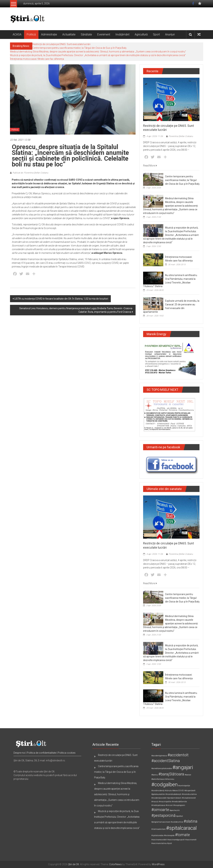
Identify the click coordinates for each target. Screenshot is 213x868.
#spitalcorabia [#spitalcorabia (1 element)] (157, 835)
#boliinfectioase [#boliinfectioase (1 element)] (158, 779)
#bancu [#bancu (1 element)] (155, 775)
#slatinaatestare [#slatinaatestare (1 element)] (158, 829)
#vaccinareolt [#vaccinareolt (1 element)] (191, 840)
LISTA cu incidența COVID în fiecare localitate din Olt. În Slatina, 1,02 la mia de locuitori (61, 299)
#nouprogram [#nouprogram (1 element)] (179, 805)
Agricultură (141, 34)
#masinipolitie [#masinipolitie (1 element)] (165, 802)
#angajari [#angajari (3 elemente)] (183, 767)
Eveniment (104, 34)
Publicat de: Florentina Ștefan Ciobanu (30, 173)
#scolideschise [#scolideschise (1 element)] (177, 822)
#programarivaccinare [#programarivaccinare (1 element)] (161, 822)
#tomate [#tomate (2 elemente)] (182, 835)
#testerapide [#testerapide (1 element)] (169, 835)
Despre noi (19, 753)
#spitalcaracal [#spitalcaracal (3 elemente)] (181, 828)
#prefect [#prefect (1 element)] (180, 816)
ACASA (17, 34)
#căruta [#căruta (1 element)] (168, 791)
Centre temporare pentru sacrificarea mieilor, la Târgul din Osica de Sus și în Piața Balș (79, 48)
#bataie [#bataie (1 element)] (188, 775)
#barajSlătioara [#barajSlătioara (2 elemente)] (171, 774)
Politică (31, 34)
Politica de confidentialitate (42, 753)
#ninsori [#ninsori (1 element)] (169, 805)
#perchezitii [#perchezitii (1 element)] (175, 810)
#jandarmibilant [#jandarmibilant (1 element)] (174, 798)
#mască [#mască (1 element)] (155, 802)
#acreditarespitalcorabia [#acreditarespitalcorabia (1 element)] (162, 768)
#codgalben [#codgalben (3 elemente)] (165, 785)
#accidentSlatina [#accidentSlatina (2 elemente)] (166, 761)
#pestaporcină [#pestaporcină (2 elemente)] (163, 815)
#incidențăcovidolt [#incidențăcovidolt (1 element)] (159, 798)
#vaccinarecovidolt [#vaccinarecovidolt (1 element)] (159, 840)
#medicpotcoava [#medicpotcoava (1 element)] (158, 805)
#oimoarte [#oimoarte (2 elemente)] (160, 810)
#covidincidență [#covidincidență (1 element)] (158, 791)
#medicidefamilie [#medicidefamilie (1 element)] (179, 802)
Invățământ (122, 34)
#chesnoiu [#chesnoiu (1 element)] (170, 779)
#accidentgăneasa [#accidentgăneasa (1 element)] (159, 756)
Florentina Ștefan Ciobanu (181, 136)
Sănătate (86, 34)
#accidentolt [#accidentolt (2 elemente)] (178, 755)
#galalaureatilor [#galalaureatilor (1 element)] (158, 794)
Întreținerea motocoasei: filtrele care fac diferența (37, 59)
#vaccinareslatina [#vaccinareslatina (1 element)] (159, 843)
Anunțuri (170, 34)
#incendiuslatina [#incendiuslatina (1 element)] (189, 794)
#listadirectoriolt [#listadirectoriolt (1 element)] (189, 798)
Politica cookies (67, 753)
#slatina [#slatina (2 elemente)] (191, 821)
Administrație (49, 34)
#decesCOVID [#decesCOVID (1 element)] (178, 791)
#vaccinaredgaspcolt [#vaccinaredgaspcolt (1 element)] (176, 840)
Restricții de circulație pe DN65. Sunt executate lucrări (61, 44)
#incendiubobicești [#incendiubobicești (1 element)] (173, 794)
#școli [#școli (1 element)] (170, 843)
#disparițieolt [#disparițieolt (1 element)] (190, 791)
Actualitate (69, 34)
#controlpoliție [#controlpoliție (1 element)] (184, 786)
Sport (156, 34)
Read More (150, 166)
